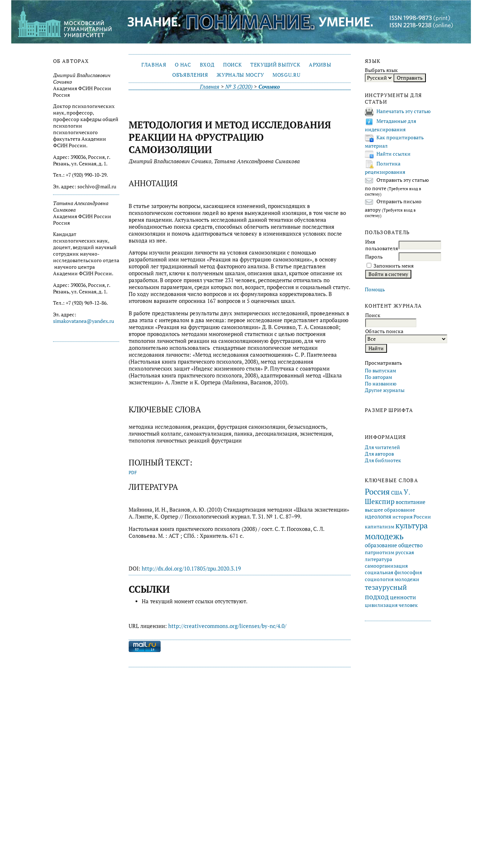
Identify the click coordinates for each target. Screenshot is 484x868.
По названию (381, 384)
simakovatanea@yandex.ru (84, 321)
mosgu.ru (286, 75)
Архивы (320, 65)
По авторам (378, 377)
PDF (133, 473)
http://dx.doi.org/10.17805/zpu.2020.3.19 (191, 569)
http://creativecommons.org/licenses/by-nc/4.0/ (227, 626)
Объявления (190, 75)
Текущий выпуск (275, 65)
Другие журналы (385, 390)
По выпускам (380, 371)
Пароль (374, 257)
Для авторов (379, 454)
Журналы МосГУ (240, 75)
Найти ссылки (394, 154)
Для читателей (382, 447)
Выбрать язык (381, 70)
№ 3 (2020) (239, 87)
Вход (207, 65)
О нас (183, 65)
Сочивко (269, 87)
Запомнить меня (394, 266)
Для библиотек (383, 460)
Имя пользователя (382, 245)
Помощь (375, 289)
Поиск (232, 65)
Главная (154, 65)
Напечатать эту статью (404, 111)
